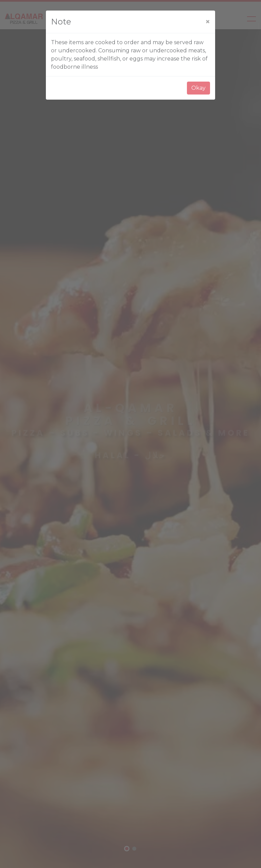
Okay (198, 88)
